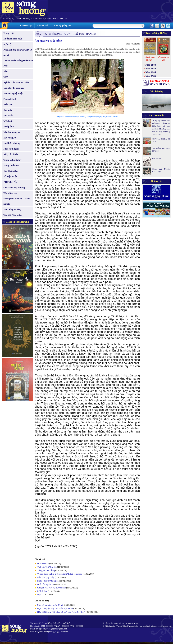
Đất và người (10, 138)
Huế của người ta (45, 584)
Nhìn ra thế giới (11, 149)
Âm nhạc (8, 110)
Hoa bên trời (43, 563)
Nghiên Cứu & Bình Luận (16, 82)
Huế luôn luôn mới (13, 39)
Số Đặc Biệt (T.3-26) (150, 59)
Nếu (39, 595)
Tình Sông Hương (12, 209)
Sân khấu (8, 116)
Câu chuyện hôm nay (14, 88)
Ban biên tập (26, 26)
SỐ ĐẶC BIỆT (10, 176)
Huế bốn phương (12, 143)
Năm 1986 (151, 76)
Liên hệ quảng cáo (62, 26)
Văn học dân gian (12, 132)
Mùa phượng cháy (46, 577)
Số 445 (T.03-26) (163, 59)
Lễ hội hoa (42, 591)
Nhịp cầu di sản (11, 154)
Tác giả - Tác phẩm (13, 215)
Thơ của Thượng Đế (47, 567)
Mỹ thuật (8, 121)
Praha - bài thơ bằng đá (48, 581)
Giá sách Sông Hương (14, 188)
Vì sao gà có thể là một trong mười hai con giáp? (60, 574)
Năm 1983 (151, 65)
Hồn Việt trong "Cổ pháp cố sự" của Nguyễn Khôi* (61, 612)
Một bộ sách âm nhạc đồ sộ (50, 605)
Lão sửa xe (156, 159)
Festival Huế (10, 99)
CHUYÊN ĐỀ (10, 182)
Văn (5, 71)
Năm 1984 (151, 69)
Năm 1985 (151, 72)
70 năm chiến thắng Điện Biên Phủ (18, 63)
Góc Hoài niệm (11, 171)
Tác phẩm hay (10, 193)
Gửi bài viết (43, 26)
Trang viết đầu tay (12, 160)
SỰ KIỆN (8, 44)
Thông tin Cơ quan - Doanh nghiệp (17, 201)
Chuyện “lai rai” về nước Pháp (51, 588)
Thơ (6, 77)
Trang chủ (8, 33)
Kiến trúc (8, 104)
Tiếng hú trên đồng (46, 570)
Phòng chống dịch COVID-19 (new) (18, 52)
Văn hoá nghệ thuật (13, 93)
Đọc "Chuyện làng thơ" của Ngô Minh (55, 608)
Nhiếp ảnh (9, 127)
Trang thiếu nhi (11, 165)
